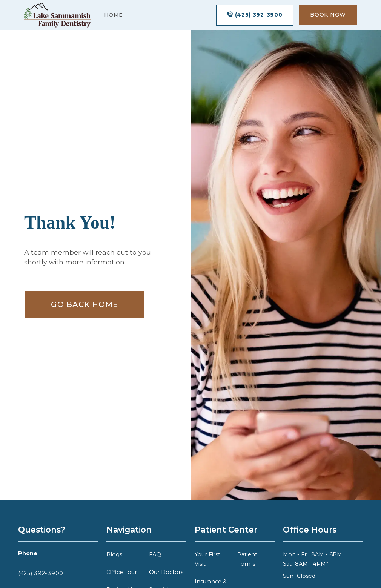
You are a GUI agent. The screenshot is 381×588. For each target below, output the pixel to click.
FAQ (155, 554)
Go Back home (84, 304)
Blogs (114, 554)
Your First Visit (207, 559)
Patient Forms (247, 559)
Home (113, 15)
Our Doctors (166, 572)
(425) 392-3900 (41, 573)
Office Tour (122, 572)
